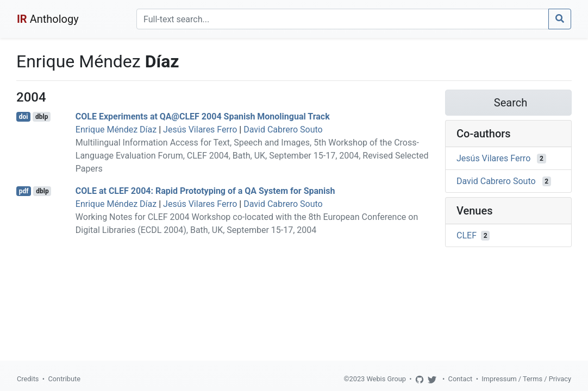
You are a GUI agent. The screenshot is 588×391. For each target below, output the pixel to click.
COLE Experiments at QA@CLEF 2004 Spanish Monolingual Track (203, 116)
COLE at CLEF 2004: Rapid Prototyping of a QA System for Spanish (205, 191)
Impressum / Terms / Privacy (526, 379)
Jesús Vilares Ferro (200, 130)
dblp (42, 117)
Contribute (64, 379)
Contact (461, 379)
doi (24, 117)
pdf (24, 191)
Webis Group (386, 379)
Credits (28, 379)
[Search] (343, 19)
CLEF (467, 235)
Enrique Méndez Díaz (116, 130)
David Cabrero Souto (283, 130)
